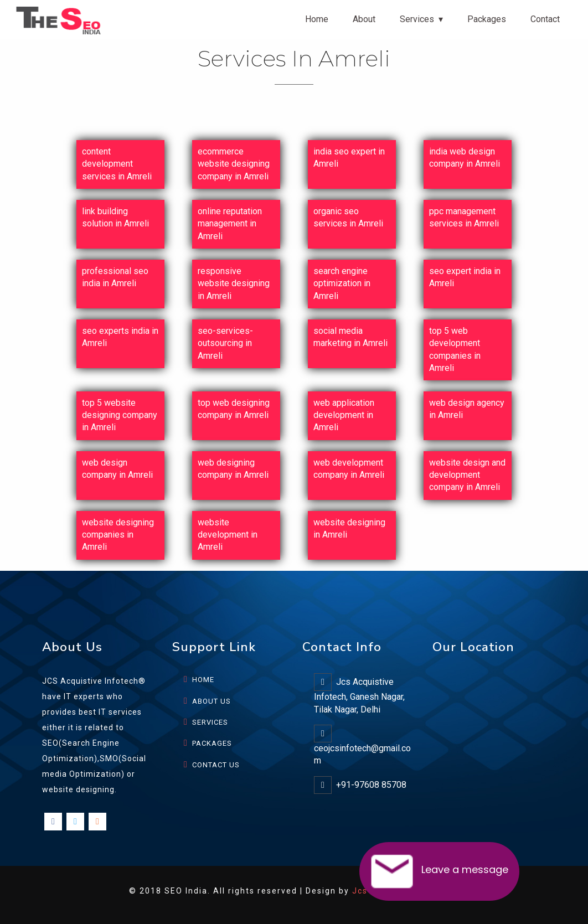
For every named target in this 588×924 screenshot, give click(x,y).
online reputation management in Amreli (230, 224)
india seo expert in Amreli (349, 158)
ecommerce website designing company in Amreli (234, 164)
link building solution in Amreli (115, 217)
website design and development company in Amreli (467, 475)
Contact (545, 19)
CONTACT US (216, 765)
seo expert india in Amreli (465, 277)
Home (317, 19)
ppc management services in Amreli (464, 217)
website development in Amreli (228, 535)
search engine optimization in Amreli (342, 283)
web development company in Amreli (349, 469)
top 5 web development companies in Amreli (455, 349)
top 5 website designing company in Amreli (120, 415)
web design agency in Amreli (467, 409)
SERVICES (210, 722)
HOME (203, 680)
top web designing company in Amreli (234, 409)
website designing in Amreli (349, 528)
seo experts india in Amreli (120, 337)
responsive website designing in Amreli (234, 283)
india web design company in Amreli (465, 158)
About (364, 19)
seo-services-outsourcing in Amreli (225, 343)
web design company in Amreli (117, 469)
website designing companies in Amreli (118, 535)
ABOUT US (212, 701)
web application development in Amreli (344, 415)
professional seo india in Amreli (115, 277)
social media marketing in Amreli (350, 337)
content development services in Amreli (117, 164)
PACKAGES (212, 743)
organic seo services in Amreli (348, 217)
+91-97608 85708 (371, 785)
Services (417, 19)
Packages (487, 19)
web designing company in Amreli (233, 469)
